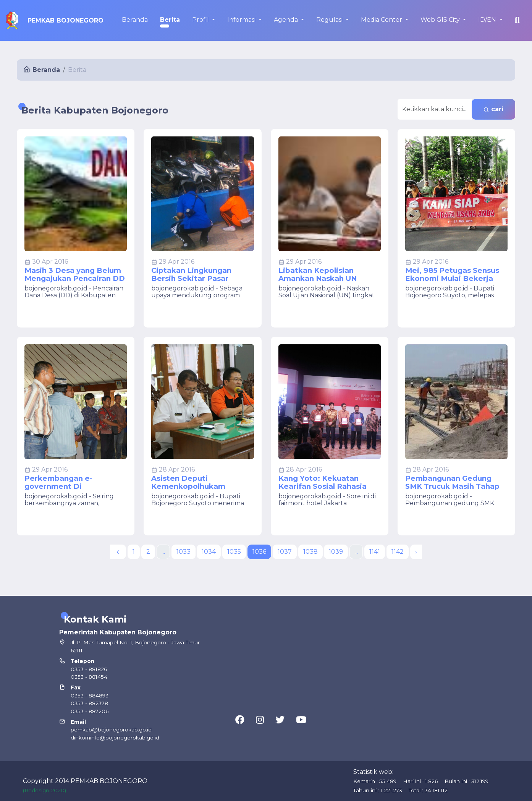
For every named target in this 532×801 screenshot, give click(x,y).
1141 (375, 552)
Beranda (135, 20)
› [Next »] (416, 552)
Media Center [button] (382, 20)
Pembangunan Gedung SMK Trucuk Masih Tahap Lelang (452, 482)
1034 (209, 552)
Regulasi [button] (330, 20)
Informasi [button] (242, 20)
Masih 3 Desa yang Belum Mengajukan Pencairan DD (75, 274)
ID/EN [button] (488, 20)
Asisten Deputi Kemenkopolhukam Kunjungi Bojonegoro (192, 482)
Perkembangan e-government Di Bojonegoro (58, 482)
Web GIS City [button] (441, 20)
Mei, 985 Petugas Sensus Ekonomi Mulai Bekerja (452, 274)
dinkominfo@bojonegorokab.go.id (115, 738)
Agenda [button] (287, 20)
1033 (184, 552)
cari (493, 109)
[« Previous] (118, 552)
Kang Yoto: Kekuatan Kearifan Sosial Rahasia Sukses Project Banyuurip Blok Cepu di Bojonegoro (327, 482)
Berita (170, 20)
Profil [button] (201, 20)
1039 (336, 552)
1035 (234, 552)
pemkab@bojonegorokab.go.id (111, 730)
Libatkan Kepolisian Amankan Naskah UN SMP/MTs (318, 274)
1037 (285, 552)
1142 (398, 552)
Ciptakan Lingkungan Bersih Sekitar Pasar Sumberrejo (191, 274)
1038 (310, 552)
